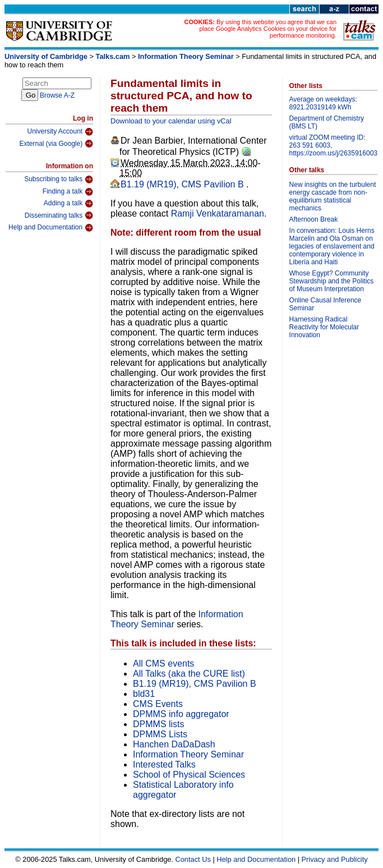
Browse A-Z (57, 95)
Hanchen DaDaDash (174, 744)
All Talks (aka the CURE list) (189, 674)
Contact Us (193, 859)
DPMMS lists (159, 724)
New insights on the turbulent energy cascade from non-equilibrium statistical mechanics (333, 196)
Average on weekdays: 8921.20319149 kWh (323, 103)
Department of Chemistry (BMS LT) (327, 122)
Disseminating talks (59, 215)
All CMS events (163, 663)
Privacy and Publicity (335, 859)
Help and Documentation (51, 228)
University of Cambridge (46, 56)
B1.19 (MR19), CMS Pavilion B (183, 184)
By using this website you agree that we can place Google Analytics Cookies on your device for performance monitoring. (268, 29)
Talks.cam (113, 56)
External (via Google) (56, 144)
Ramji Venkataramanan (218, 213)
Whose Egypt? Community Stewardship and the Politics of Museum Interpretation (332, 281)
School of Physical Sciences (189, 775)
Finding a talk (68, 192)
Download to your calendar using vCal (171, 121)
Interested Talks (164, 764)
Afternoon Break (314, 219)
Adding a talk (68, 204)
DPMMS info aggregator (181, 714)
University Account (60, 132)
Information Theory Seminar (186, 56)
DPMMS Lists (160, 734)
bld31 (144, 694)
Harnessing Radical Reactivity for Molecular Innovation (324, 327)
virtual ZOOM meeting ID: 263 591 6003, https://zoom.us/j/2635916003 (333, 145)
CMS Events (158, 704)
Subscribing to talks (59, 180)
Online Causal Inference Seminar (326, 304)
